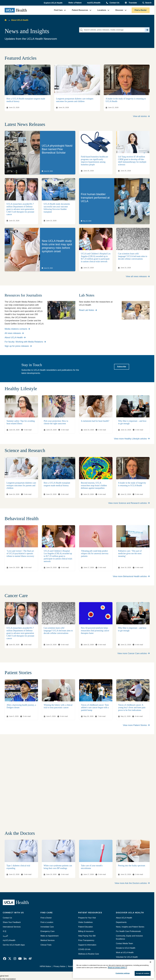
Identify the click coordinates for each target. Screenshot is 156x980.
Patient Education (85, 927)
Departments (121, 922)
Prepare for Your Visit (87, 918)
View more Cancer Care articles (133, 653)
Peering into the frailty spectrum (132, 866)
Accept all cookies (143, 973)
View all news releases (138, 276)
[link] (40, 153)
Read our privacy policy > (117, 968)
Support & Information (87, 945)
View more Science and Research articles (129, 503)
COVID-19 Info (84, 949)
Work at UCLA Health (125, 952)
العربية (5, 936)
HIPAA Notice (45, 966)
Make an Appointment (50, 936)
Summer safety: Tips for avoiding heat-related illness (21, 422)
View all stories (141, 116)
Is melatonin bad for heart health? (95, 421)
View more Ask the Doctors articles (132, 883)
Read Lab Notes (88, 310)
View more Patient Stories (136, 725)
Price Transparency (86, 940)
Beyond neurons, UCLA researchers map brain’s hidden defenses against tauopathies (94, 485)
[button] (53, 3)
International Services (12, 927)
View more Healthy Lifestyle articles (132, 439)
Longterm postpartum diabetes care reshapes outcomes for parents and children (21, 485)
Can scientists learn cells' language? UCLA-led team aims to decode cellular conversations (133, 256)
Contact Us (114, 3)
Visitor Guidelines (85, 922)
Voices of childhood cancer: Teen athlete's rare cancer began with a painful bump (95, 708)
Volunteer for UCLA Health (127, 957)
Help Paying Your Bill (87, 936)
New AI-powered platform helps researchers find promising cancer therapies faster (95, 631)
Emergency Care (47, 931)
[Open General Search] (147, 3)
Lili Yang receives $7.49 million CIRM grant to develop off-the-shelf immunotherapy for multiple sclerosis (132, 161)
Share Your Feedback (12, 922)
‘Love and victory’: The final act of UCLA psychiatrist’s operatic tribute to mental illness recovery (20, 554)
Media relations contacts (17, 329)
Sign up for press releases (18, 346)
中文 (5, 931)
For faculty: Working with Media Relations (25, 342)
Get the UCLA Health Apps (14, 945)
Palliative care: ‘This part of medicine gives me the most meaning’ (130, 554)
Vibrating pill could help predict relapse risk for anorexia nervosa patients (95, 554)
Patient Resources (80, 10)
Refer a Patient (75, 3)
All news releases (14, 333)
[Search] (147, 30)
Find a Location (47, 922)
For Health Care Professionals (128, 931)
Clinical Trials (46, 945)
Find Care (58, 10)
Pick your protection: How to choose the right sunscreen (56, 422)
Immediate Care (47, 927)
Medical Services (48, 940)
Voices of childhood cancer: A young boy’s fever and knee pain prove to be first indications (132, 708)
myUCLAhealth (94, 3)
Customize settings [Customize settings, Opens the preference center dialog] (123, 973)
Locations (102, 10)
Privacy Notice (60, 966)
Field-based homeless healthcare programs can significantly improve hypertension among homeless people (94, 161)
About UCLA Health (20, 20)
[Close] (150, 962)
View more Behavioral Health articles (131, 576)
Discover (119, 10)
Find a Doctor (141, 10)
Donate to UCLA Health (126, 948)
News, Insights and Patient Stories (130, 927)
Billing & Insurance (86, 931)
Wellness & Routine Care (89, 954)
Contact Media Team (124, 943)
